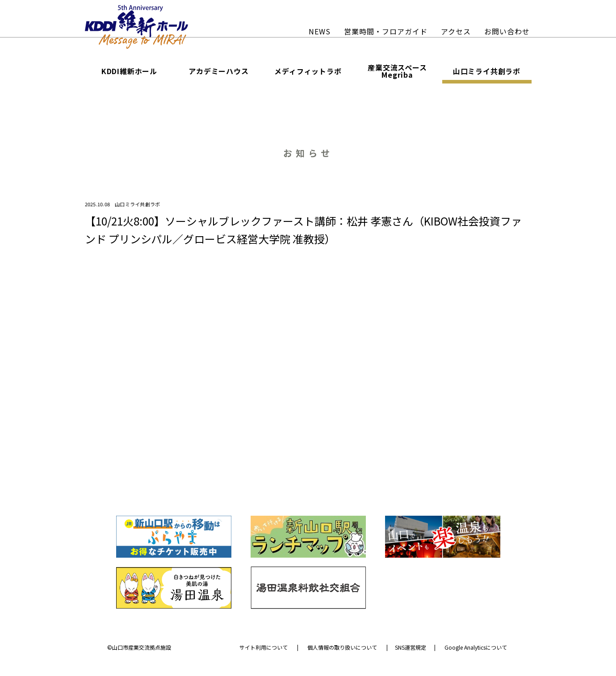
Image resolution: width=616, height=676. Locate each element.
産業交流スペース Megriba (397, 70)
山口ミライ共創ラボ (487, 70)
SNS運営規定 (411, 647)
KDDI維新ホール (129, 70)
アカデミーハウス (218, 70)
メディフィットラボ (308, 70)
